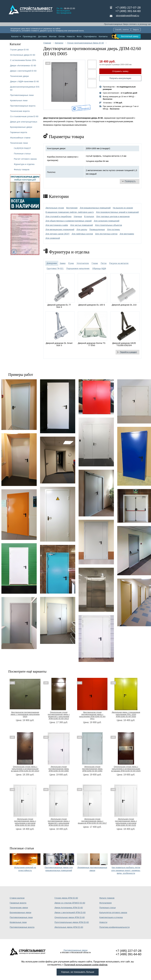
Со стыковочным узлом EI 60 (24, 116)
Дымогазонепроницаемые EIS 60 (25, 88)
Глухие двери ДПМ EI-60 (66, 898)
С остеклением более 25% (23, 60)
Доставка (43, 36)
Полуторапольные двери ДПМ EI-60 (72, 922)
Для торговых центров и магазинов (113, 216)
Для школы (82, 229)
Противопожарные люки (22, 95)
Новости (71, 36)
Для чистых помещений (82, 225)
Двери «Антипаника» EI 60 (23, 65)
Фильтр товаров (22, 169)
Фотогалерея (105, 903)
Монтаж (53, 36)
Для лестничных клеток (106, 234)
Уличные (78, 216)
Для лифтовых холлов (82, 234)
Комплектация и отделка (111, 917)
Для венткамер (127, 234)
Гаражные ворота (19, 132)
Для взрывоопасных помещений (95, 208)
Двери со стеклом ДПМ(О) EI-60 (70, 903)
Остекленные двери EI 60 (23, 55)
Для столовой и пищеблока (58, 216)
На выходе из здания (123, 208)
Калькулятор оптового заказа (113, 912)
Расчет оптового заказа (25, 159)
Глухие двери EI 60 (19, 50)
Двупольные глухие (55, 208)
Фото (79, 36)
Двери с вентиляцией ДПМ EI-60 (70, 912)
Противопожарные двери (76, 950)
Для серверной (53, 238)
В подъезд (89, 216)
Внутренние (72, 208)
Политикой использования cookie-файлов (86, 965)
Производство (29, 36)
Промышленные (97, 229)
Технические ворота (20, 111)
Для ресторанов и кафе (57, 225)
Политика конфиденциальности (114, 927)
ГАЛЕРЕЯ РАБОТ (22, 148)
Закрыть (136, 30)
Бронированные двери (21, 127)
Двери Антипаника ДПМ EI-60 (69, 908)
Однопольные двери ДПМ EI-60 (70, 917)
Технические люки (19, 143)
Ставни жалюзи (17, 898)
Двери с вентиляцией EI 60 (23, 71)
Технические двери (19, 76)
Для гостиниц (114, 229)
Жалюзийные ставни (20, 138)
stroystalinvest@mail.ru (127, 16)
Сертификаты (90, 36)
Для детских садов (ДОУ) (58, 234)
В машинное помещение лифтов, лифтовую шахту (70, 212)
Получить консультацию (120, 78)
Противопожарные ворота (23, 106)
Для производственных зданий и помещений (117, 212)
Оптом (62, 36)
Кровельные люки (19, 100)
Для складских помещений (107, 221)
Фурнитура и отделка (24, 164)
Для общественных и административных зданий (69, 221)
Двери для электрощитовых (24, 122)
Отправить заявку (120, 71)
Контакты (103, 36)
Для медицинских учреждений (60, 229)
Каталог (15, 36)
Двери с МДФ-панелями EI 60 (24, 81)
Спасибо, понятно (122, 30)
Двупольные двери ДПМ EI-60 (69, 927)
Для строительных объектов (109, 225)
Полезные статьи (22, 154)
